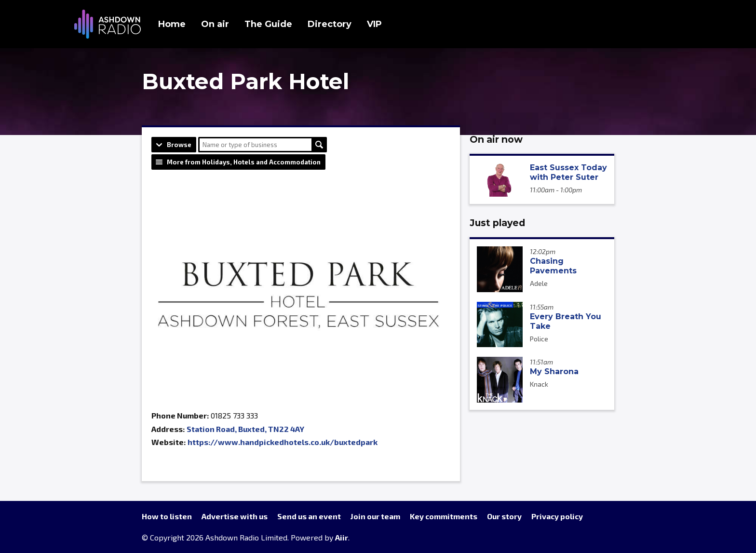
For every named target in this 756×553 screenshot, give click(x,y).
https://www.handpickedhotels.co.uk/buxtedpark (283, 442)
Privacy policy (557, 516)
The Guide (268, 24)
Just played (497, 223)
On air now (496, 139)
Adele (539, 283)
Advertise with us (235, 516)
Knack (539, 384)
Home (172, 24)
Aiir (342, 537)
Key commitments (444, 516)
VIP (374, 24)
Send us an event (309, 516)
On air (215, 24)
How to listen (167, 516)
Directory (330, 24)
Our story (504, 516)
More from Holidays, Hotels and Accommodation (244, 162)
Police (539, 339)
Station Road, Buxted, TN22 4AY (245, 429)
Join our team (375, 516)
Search (319, 145)
